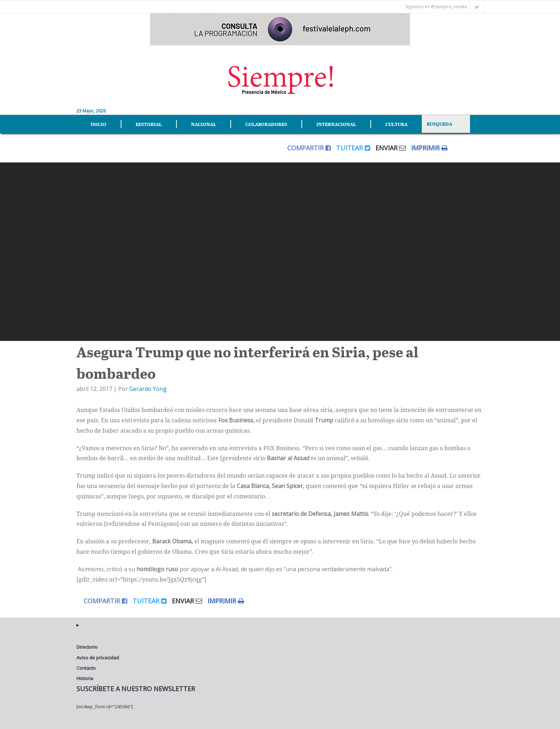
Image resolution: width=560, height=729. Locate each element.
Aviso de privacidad (98, 654)
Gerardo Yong (148, 386)
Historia (85, 675)
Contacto (86, 665)
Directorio (87, 644)
